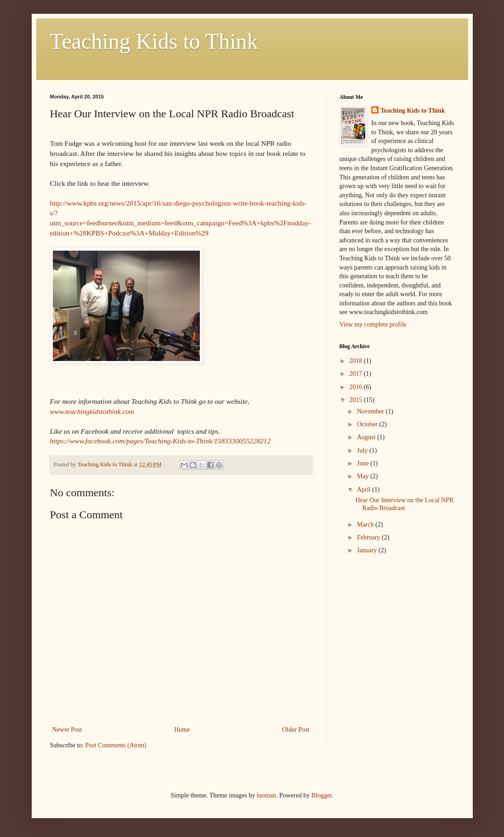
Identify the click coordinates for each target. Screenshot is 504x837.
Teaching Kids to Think (154, 41)
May (364, 476)
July (363, 450)
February (369, 537)
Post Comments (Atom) (116, 745)
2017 (357, 374)
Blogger (322, 795)
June (364, 463)
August (367, 437)
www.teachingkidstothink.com (92, 411)
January (368, 550)
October (368, 424)
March (366, 525)
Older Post (296, 730)
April (365, 490)
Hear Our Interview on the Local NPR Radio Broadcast (404, 504)
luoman (266, 795)
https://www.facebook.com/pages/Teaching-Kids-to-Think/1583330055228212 (161, 441)
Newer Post (67, 730)
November (371, 411)
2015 (357, 400)
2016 (357, 387)
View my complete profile (373, 324)
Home (182, 730)
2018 (357, 361)
